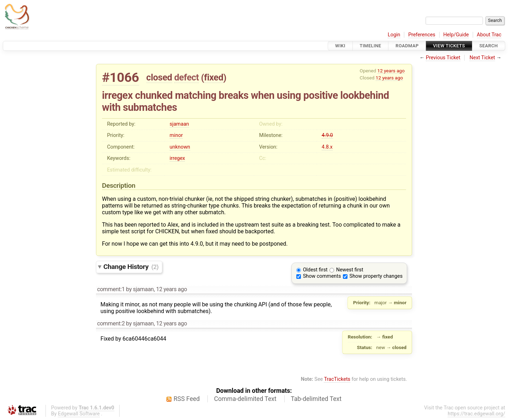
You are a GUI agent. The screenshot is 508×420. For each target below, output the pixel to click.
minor (176, 135)
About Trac (489, 35)
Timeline (371, 46)
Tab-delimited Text (316, 399)
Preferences (422, 35)
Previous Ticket (443, 58)
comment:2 (111, 323)
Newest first (350, 270)
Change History (131, 267)
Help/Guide (456, 35)
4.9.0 (327, 135)
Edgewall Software (79, 414)
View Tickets (449, 46)
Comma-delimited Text (245, 399)
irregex (177, 158)
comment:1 (111, 289)
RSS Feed (187, 399)
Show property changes (376, 276)
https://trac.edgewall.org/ (476, 414)
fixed (214, 77)
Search (489, 46)
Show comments (322, 276)
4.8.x (327, 147)
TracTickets (337, 379)
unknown (180, 147)
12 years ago (391, 71)
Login (394, 35)
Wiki (340, 46)
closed (159, 77)
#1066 (120, 77)
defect (187, 77)
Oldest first (315, 270)
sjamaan (179, 124)
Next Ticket (482, 58)
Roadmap (407, 46)
